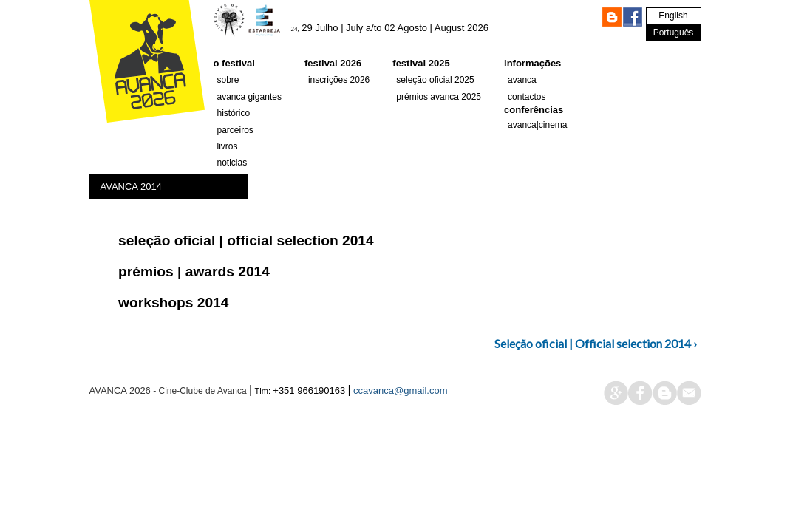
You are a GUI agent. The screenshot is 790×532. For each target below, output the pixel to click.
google (616, 393)
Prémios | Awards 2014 (194, 272)
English (673, 16)
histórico (234, 113)
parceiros (235, 130)
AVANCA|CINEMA (538, 125)
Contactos (527, 97)
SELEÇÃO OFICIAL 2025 (435, 80)
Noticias (232, 163)
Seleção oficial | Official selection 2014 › (596, 343)
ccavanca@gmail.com (400, 391)
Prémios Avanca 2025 (439, 97)
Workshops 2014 (173, 303)
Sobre (228, 80)
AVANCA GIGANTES (249, 97)
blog (665, 393)
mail (689, 393)
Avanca (522, 80)
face (640, 393)
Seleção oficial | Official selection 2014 (246, 241)
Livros (228, 146)
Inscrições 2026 (339, 80)
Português (674, 33)
